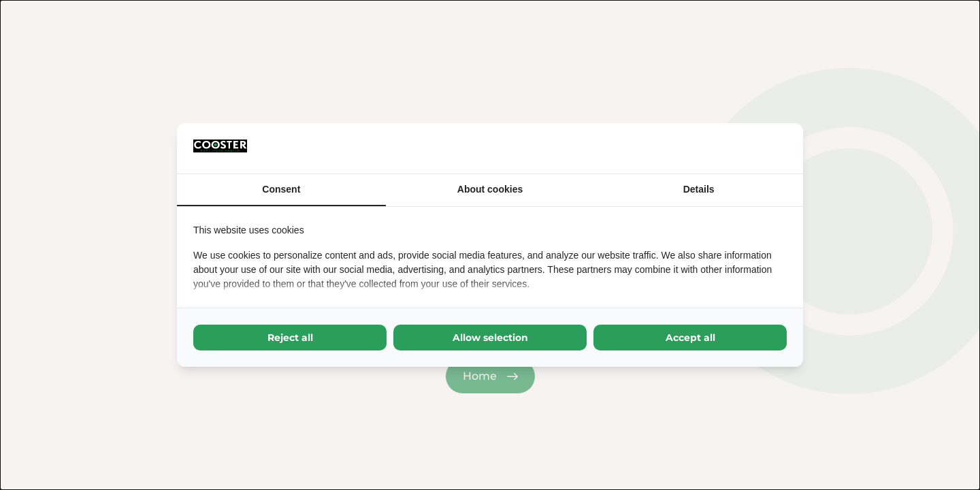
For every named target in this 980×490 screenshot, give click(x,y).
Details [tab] (699, 189)
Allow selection (490, 338)
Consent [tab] (281, 189)
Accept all (690, 338)
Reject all (290, 338)
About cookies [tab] (490, 189)
